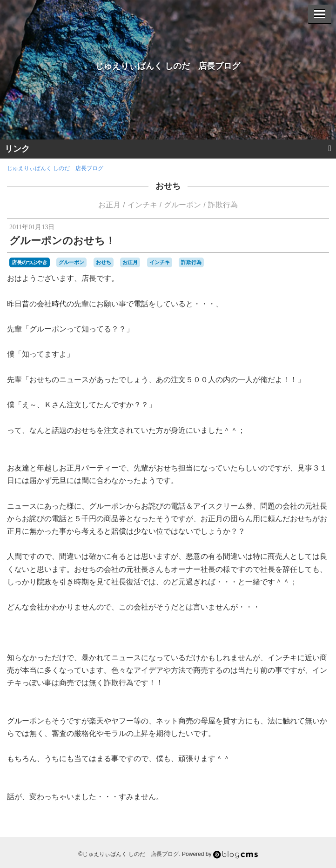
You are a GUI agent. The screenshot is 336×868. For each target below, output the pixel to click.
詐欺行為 (223, 205)
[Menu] (320, 14)
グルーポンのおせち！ (62, 241)
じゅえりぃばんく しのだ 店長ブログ (168, 66)
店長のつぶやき (30, 262)
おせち (168, 186)
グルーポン (182, 205)
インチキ (142, 205)
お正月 (109, 205)
